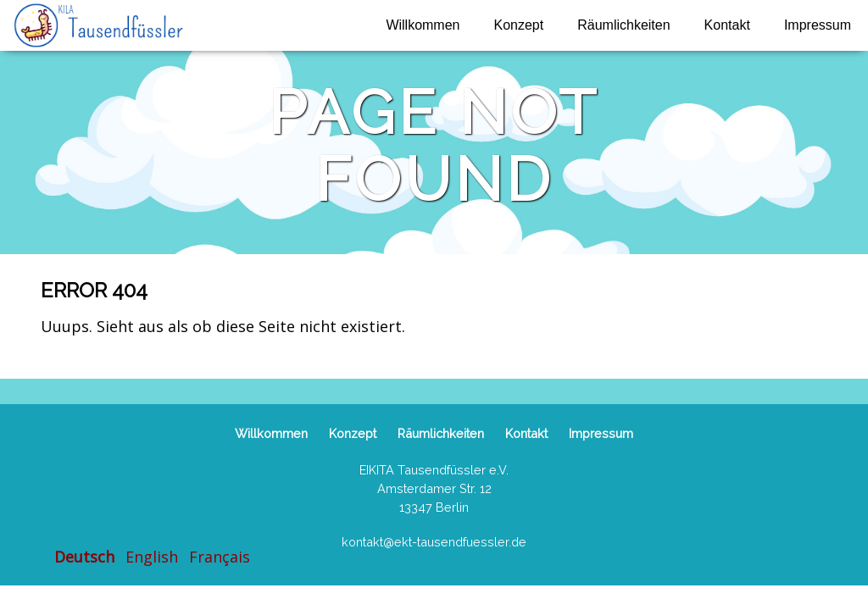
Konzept (519, 25)
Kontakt (727, 25)
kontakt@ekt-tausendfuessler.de (434, 542)
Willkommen (423, 25)
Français (220, 557)
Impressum (818, 25)
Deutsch (84, 557)
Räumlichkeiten (623, 25)
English (152, 557)
